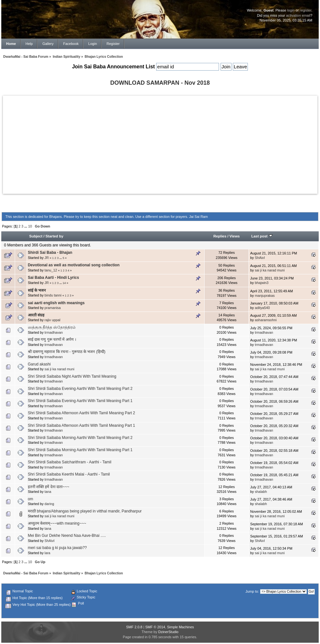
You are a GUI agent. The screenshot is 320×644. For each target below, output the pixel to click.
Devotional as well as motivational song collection (74, 265)
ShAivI (260, 258)
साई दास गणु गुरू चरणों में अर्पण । (52, 339)
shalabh (261, 492)
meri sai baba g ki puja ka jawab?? (57, 548)
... (26, 226)
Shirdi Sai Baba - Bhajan (50, 253)
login (291, 10)
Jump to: (252, 591)
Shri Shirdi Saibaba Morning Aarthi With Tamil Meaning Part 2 (80, 438)
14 (64, 283)
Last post (262, 236)
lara (47, 553)
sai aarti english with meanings (56, 303)
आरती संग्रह (36, 315)
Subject (36, 236)
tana (48, 492)
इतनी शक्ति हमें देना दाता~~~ (49, 487)
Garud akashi (39, 364)
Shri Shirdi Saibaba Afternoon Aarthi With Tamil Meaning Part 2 (82, 413)
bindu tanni (53, 295)
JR (47, 258)
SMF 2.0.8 (134, 627)
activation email (298, 15)
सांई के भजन (37, 290)
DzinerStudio (168, 632)
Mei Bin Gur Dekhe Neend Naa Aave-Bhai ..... (67, 536)
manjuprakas (265, 296)
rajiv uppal (52, 320)
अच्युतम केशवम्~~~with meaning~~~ (57, 523)
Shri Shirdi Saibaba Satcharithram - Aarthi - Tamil (70, 462)
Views (235, 236)
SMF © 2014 (155, 627)
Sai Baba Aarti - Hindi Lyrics (54, 278)
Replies (220, 236)
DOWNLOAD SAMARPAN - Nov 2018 (160, 83)
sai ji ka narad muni (270, 270)
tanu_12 (51, 270)
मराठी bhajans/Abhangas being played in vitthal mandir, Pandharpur (85, 511)
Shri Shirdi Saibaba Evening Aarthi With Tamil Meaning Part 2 (80, 389)
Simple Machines (181, 627)
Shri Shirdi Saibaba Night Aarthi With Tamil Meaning (72, 376)
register (306, 10)
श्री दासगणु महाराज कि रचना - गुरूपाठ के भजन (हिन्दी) (67, 352)
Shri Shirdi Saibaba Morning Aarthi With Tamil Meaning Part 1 (80, 450)
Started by (55, 236)
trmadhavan (54, 332)
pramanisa (53, 308)
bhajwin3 (262, 283)
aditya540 (262, 308)
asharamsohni (266, 320)
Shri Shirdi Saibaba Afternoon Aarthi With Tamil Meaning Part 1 (82, 425)
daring (49, 504)
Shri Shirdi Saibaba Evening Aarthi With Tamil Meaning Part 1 (80, 401)
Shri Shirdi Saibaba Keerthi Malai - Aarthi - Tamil (69, 474)
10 (30, 226)
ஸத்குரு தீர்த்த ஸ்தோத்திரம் (52, 327)
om (31, 499)
